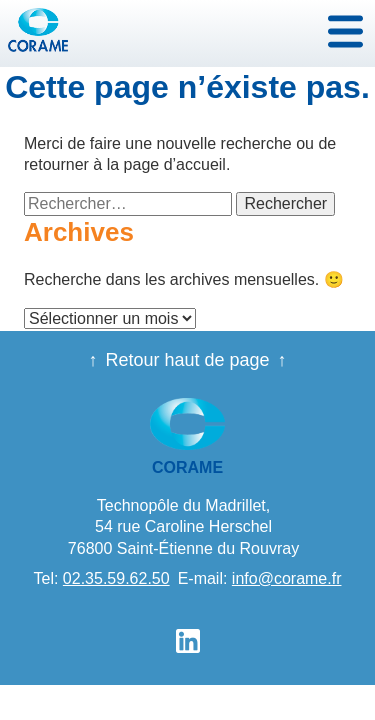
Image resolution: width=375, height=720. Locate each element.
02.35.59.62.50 (116, 578)
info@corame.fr (287, 578)
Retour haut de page (187, 360)
